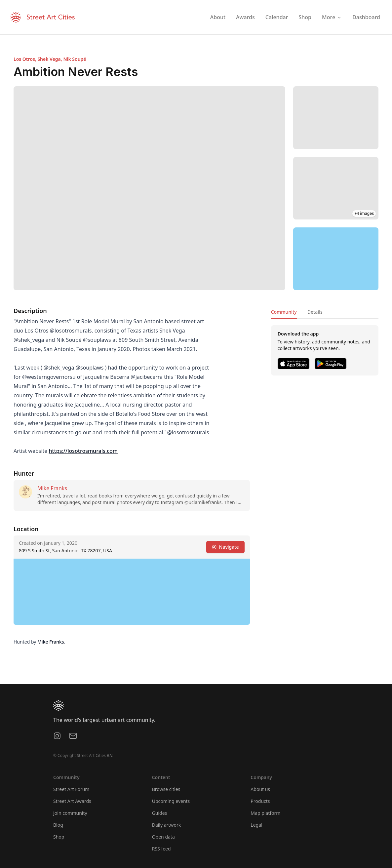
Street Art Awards (72, 801)
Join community (70, 813)
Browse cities (166, 789)
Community (284, 312)
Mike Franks (52, 488)
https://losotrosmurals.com (83, 451)
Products (260, 801)
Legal (256, 825)
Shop (59, 837)
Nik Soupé (75, 59)
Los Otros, (25, 59)
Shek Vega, (50, 59)
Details (315, 312)
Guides (160, 813)
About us (260, 789)
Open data (163, 837)
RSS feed (161, 849)
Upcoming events (171, 801)
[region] (336, 259)
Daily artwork (167, 825)
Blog (58, 825)
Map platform (265, 813)
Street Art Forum (71, 789)
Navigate (225, 547)
